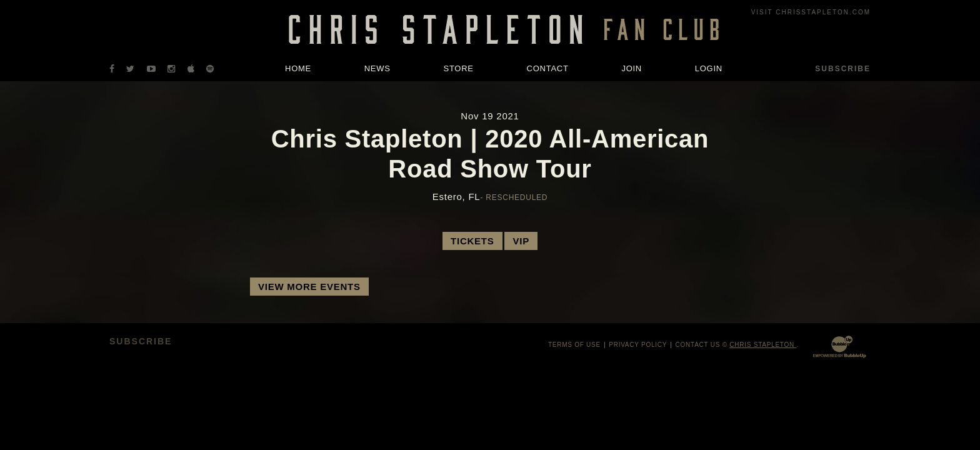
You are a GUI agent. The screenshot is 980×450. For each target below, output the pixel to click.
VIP (521, 241)
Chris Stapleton (763, 345)
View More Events (309, 287)
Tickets (472, 241)
